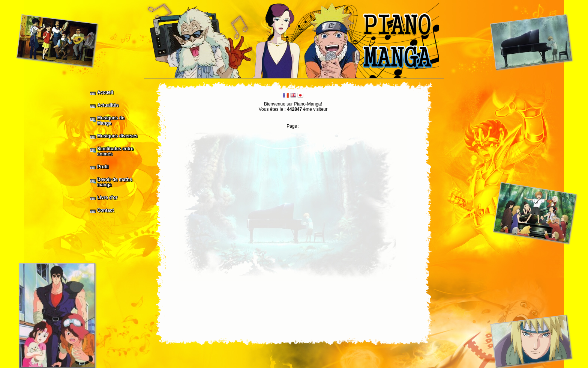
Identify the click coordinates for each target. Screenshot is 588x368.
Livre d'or (107, 198)
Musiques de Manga (111, 121)
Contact (106, 210)
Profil (103, 167)
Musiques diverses (117, 136)
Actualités (108, 105)
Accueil (105, 92)
